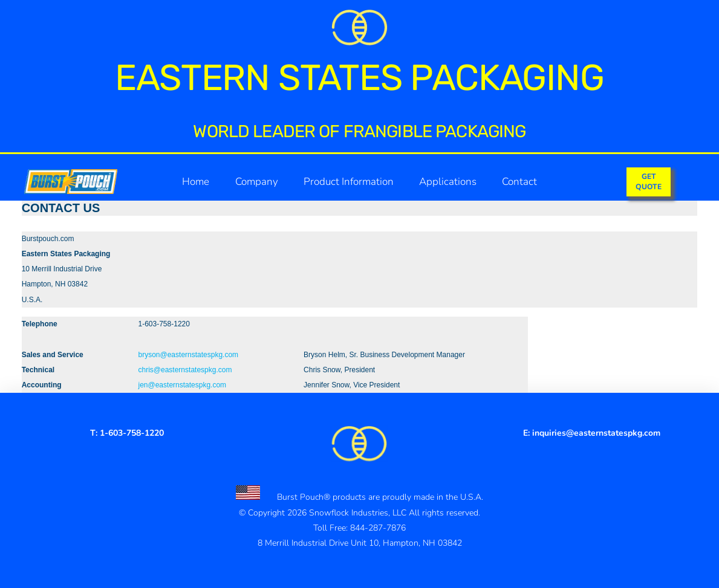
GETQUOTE (649, 181)
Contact (519, 182)
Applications (448, 182)
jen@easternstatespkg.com (183, 385)
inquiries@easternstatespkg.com (596, 433)
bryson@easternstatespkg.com (189, 355)
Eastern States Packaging (359, 78)
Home (196, 182)
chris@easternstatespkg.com (185, 370)
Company (257, 182)
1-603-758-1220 (132, 433)
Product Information (349, 182)
